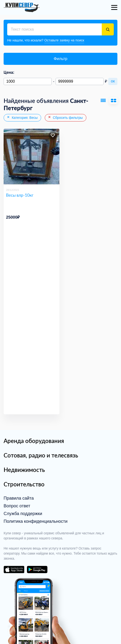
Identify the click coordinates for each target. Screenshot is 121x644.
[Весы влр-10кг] (32, 157)
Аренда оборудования (34, 441)
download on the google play (37, 570)
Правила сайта (19, 498)
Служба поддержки (23, 514)
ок (113, 81)
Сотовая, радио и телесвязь (41, 455)
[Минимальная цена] (28, 81)
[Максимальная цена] (80, 81)
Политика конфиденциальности (36, 521)
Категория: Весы (22, 117)
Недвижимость (24, 470)
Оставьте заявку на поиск (64, 40)
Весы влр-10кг (20, 195)
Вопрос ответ (17, 506)
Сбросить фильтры (65, 117)
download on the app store (14, 570)
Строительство (24, 484)
